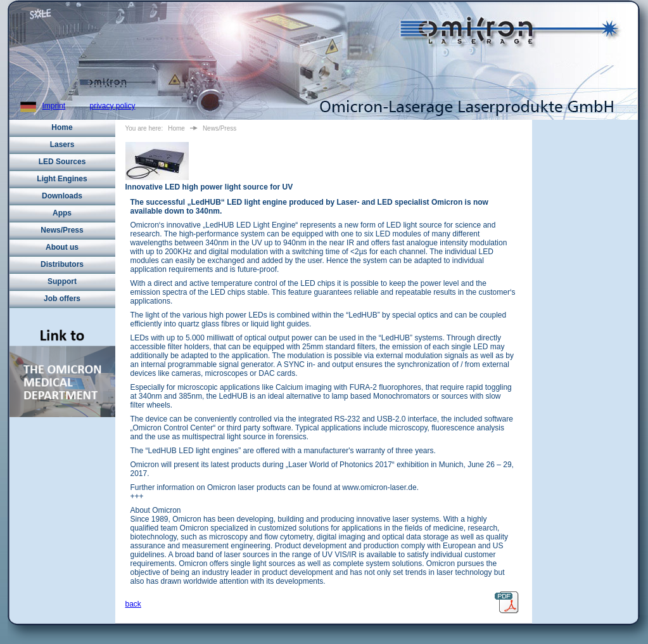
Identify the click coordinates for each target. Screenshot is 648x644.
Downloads (62, 196)
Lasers (62, 145)
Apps (62, 213)
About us (62, 247)
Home (62, 127)
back (133, 604)
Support (62, 281)
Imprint (54, 106)
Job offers (62, 299)
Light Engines (62, 179)
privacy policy (113, 106)
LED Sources (62, 162)
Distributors (62, 264)
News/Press (62, 230)
